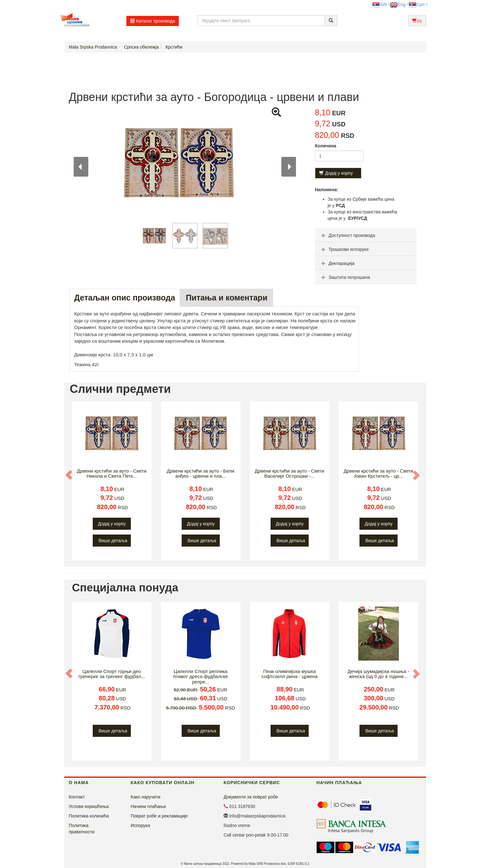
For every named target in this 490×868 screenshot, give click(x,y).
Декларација (337, 263)
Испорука (141, 825)
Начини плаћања (148, 806)
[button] (70, 475)
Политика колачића (89, 816)
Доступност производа (348, 235)
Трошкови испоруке (344, 249)
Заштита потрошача (345, 277)
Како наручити (146, 797)
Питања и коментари (227, 298)
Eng (398, 4)
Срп (416, 4)
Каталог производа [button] (153, 21)
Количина (326, 146)
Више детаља (113, 541)
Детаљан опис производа (125, 298)
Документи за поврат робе (251, 797)
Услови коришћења (89, 806)
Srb (379, 4)
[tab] (366, 235)
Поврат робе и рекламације (159, 816)
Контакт (77, 797)
